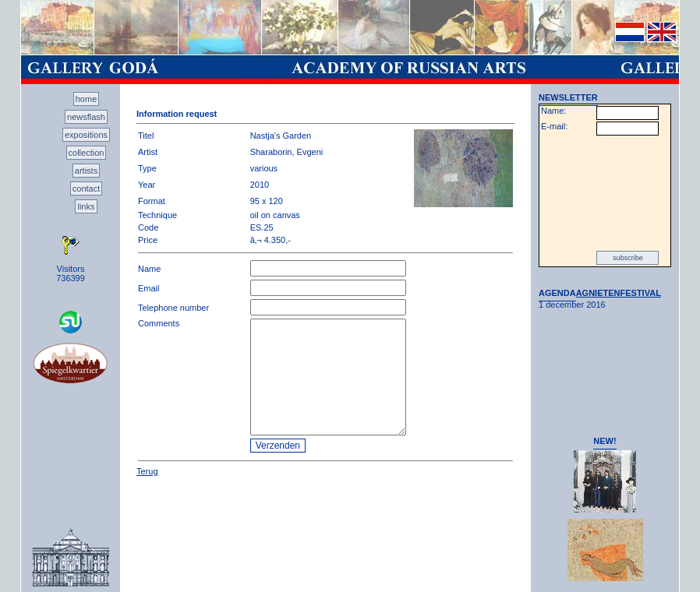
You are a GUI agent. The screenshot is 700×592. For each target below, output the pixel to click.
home (87, 99)
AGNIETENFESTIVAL (619, 293)
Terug (147, 471)
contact (86, 189)
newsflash (86, 117)
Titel (146, 136)
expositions (86, 135)
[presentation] (605, 193)
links (86, 206)
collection (87, 153)
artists (86, 171)
